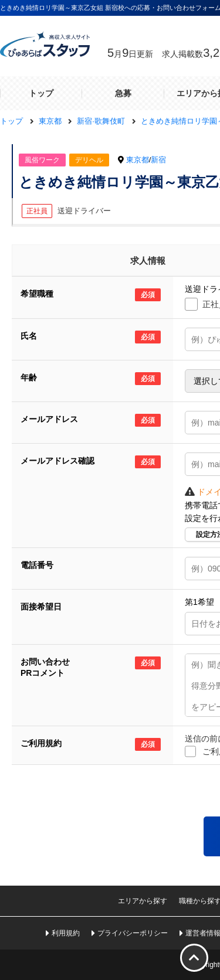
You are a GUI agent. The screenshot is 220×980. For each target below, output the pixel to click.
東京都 (138, 160)
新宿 (158, 160)
